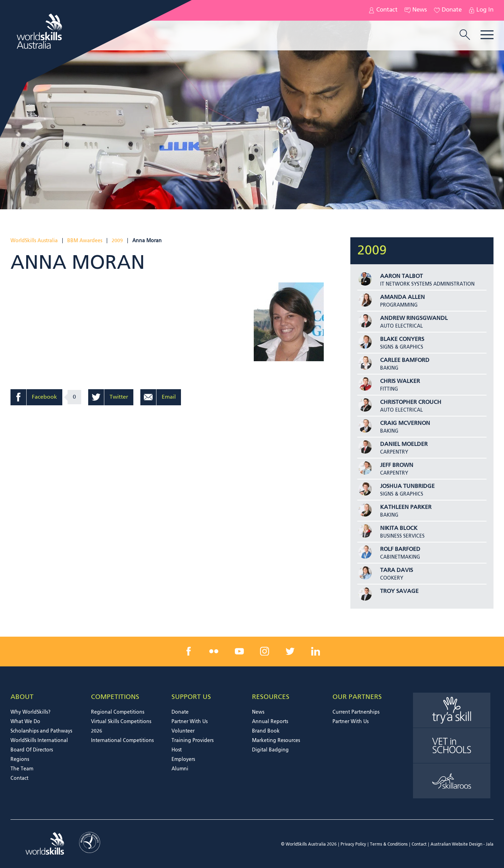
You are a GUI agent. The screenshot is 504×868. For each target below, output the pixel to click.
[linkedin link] (315, 651)
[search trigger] (465, 35)
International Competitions (122, 741)
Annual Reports (270, 722)
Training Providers (192, 741)
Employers (183, 759)
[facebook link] (189, 651)
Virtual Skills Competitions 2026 (121, 726)
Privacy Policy (353, 845)
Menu (487, 35)
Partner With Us (190, 722)
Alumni (180, 769)
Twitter (119, 397)
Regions (20, 759)
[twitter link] (290, 651)
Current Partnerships (356, 712)
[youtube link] (239, 651)
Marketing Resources (276, 741)
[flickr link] (214, 651)
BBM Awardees (85, 241)
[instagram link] (265, 651)
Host (177, 750)
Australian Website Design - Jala (462, 845)
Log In (481, 10)
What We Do (25, 722)
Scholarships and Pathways (41, 731)
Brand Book (266, 731)
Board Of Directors (32, 750)
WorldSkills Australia (34, 241)
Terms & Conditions (389, 845)
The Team (22, 769)
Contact (383, 10)
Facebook (44, 397)
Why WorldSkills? (30, 712)
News (416, 10)
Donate (448, 10)
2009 (117, 241)
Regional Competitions (118, 712)
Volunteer (183, 731)
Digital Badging (270, 750)
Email (169, 397)
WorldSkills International (39, 741)
